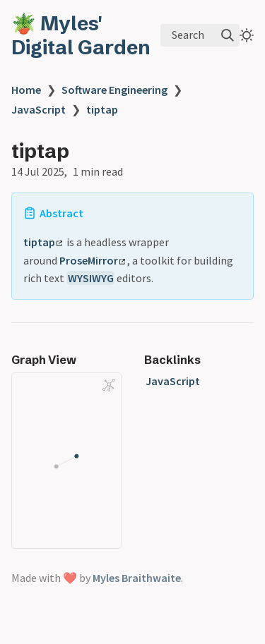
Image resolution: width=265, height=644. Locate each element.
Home (26, 90)
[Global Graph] (109, 385)
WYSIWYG (91, 278)
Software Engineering (114, 90)
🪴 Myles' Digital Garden (81, 35)
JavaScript (39, 109)
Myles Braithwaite (137, 578)
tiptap (102, 109)
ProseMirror (92, 260)
